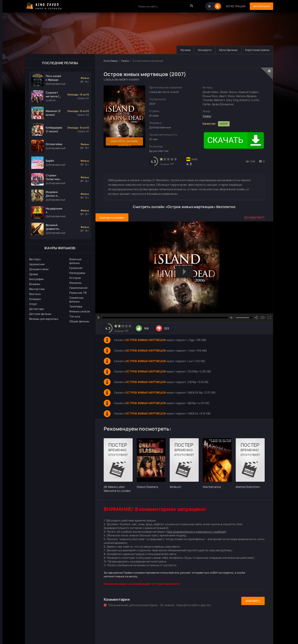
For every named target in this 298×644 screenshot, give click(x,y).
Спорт (33, 304)
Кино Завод (111, 61)
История (75, 278)
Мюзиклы (75, 283)
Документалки (39, 269)
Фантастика (37, 289)
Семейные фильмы (76, 300)
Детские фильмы (40, 314)
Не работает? (254, 217)
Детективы (37, 309)
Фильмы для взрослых (44, 319)
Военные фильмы (75, 261)
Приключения (78, 288)
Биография (36, 279)
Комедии (35, 299)
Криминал (76, 268)
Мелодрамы (77, 273)
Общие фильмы (79, 321)
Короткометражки (257, 50)
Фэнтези (35, 294)
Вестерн (35, 259)
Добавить (253, 601)
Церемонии (37, 264)
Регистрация (230, 6)
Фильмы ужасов (80, 311)
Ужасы (125, 61)
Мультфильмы (227, 50)
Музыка (182, 50)
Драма (34, 274)
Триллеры (76, 306)
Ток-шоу (75, 316)
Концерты (202, 50)
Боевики (35, 284)
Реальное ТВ (78, 293)
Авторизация (259, 6)
